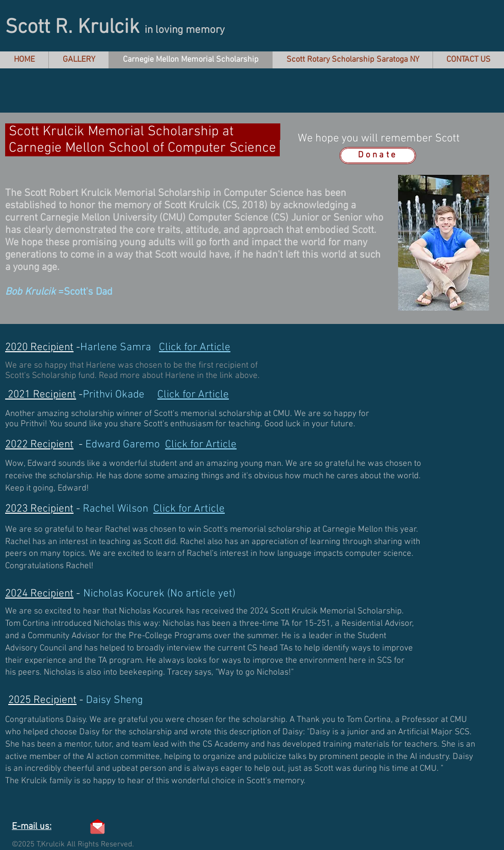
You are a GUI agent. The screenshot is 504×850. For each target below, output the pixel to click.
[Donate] (378, 156)
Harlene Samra (155, 347)
